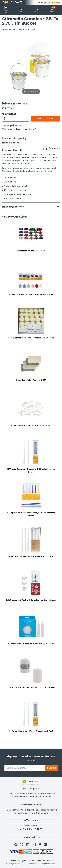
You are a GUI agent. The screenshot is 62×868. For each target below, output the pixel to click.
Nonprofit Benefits (27, 794)
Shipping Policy (48, 810)
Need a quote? (11, 143)
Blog (48, 797)
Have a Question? (14, 207)
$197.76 (23, 126)
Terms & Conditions (39, 813)
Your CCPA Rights (18, 861)
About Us (12, 794)
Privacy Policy (21, 813)
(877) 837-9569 (52, 3)
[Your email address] (25, 768)
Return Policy (33, 810)
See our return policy (14, 138)
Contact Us (12, 810)
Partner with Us (37, 797)
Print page (54, 148)
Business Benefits (20, 797)
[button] (36, 10)
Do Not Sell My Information (40, 861)
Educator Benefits (46, 794)
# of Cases (9, 114)
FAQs (22, 810)
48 (35, 129)
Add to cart (45, 119)
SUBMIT (52, 768)
